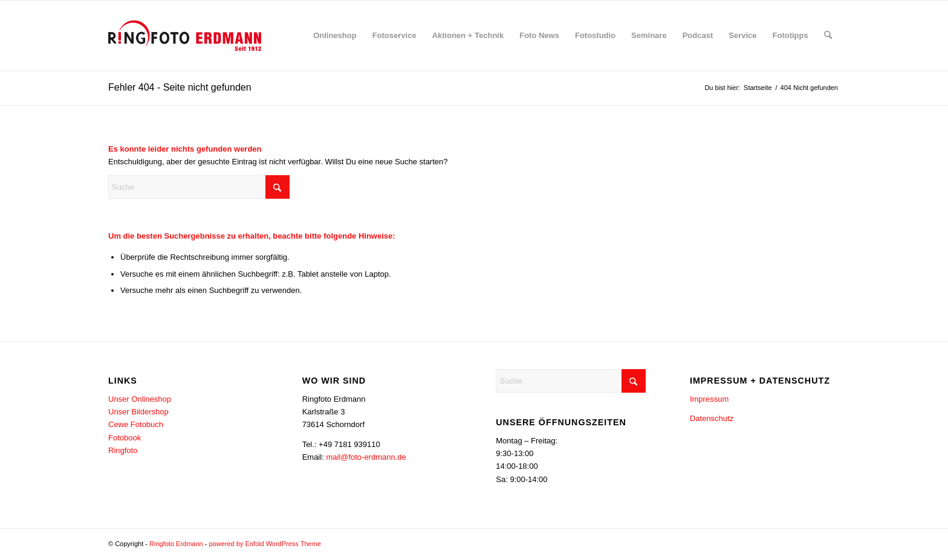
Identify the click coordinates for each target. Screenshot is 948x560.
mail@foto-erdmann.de (366, 457)
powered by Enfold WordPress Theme (265, 544)
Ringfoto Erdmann (176, 544)
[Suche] (828, 36)
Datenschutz (712, 418)
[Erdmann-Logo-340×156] (185, 36)
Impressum (709, 399)
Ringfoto (123, 450)
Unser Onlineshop (140, 399)
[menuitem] (335, 36)
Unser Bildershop (138, 412)
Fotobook (125, 438)
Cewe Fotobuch (136, 424)
